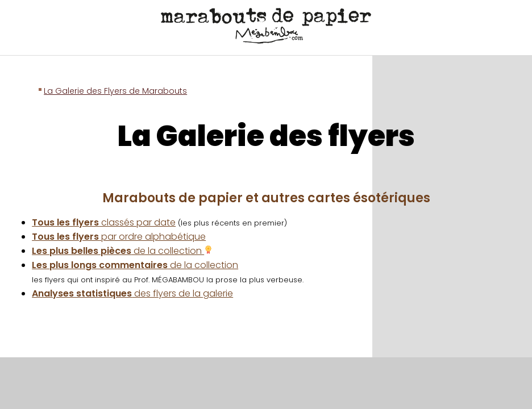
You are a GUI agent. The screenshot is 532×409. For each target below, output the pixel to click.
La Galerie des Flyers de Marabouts (115, 91)
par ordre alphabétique (119, 237)
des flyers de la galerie (132, 293)
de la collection (122, 251)
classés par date (104, 222)
